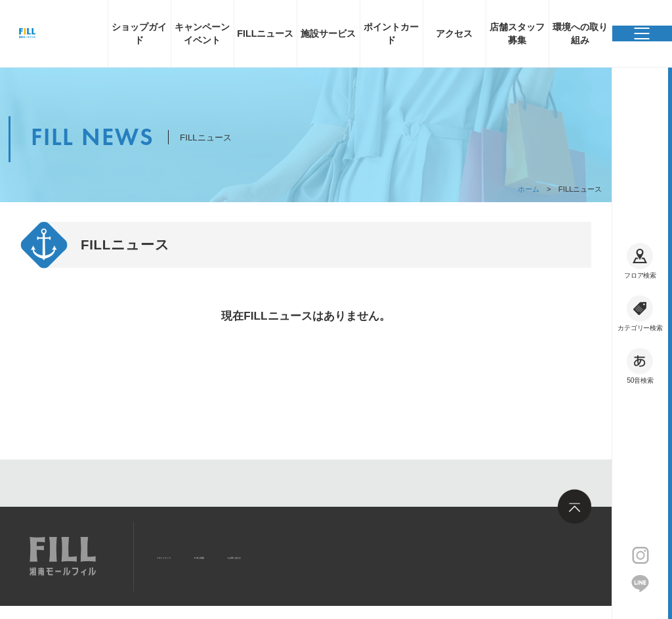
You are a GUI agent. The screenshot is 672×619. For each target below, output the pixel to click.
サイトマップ (190, 555)
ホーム (529, 189)
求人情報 (264, 555)
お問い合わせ (337, 555)
